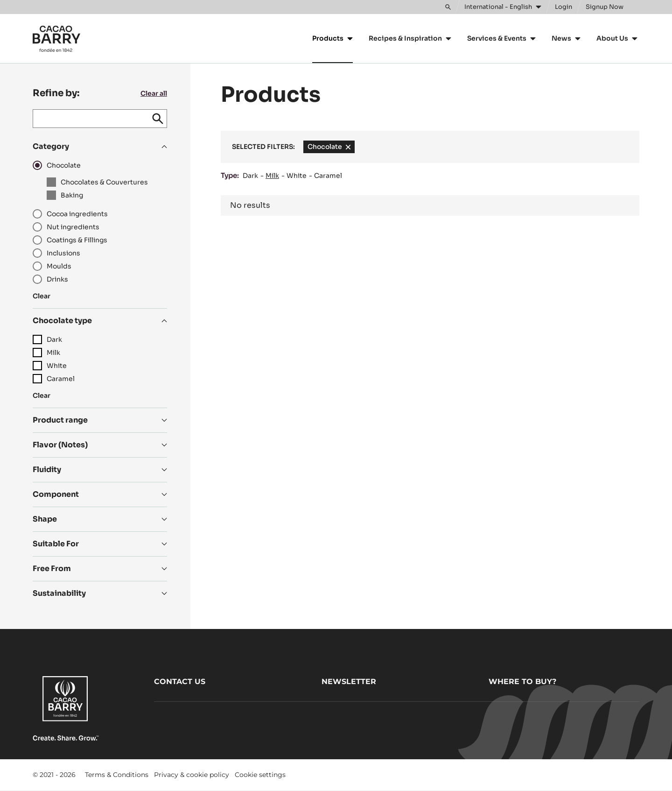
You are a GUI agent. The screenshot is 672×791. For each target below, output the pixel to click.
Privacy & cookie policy (192, 775)
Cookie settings (260, 775)
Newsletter (349, 682)
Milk (272, 176)
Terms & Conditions (117, 775)
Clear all (154, 93)
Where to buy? (522, 682)
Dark (250, 176)
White (297, 176)
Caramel (328, 176)
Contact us (180, 682)
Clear (42, 296)
